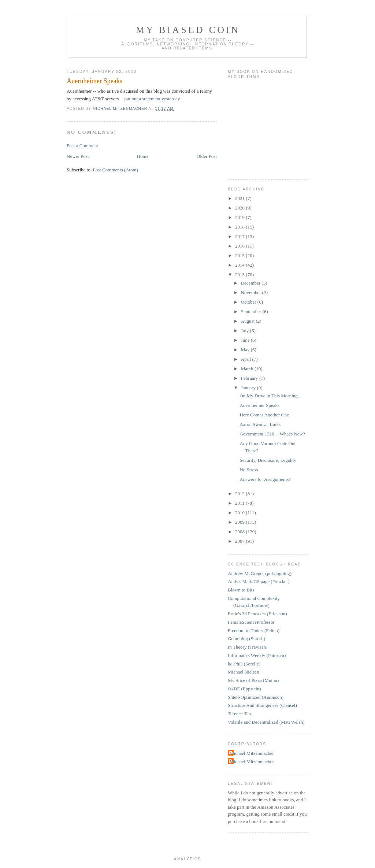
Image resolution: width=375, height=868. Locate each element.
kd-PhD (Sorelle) (244, 664)
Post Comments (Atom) (116, 170)
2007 (240, 541)
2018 (240, 227)
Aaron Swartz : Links (260, 424)
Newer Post (78, 156)
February (250, 378)
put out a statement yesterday (152, 99)
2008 (240, 532)
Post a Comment (82, 146)
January (249, 388)
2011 (240, 503)
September (252, 311)
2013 (240, 275)
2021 (240, 198)
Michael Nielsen (244, 672)
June (246, 340)
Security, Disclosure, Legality (268, 460)
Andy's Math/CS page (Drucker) (259, 581)
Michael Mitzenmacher (252, 753)
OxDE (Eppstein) (244, 689)
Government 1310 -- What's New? (272, 434)
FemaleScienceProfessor (251, 622)
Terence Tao (239, 714)
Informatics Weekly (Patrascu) (257, 655)
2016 (240, 246)
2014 (240, 265)
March (248, 369)
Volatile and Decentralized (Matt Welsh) (266, 722)
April (247, 359)
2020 (240, 208)
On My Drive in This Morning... (270, 396)
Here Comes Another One (264, 415)
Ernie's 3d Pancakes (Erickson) (257, 614)
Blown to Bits (241, 590)
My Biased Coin (188, 30)
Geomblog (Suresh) (246, 639)
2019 (240, 217)
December (251, 283)
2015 (240, 255)
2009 (240, 522)
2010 (240, 513)
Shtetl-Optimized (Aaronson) (256, 697)
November (252, 292)
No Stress (249, 470)
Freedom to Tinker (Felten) (254, 630)
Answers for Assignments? (265, 479)
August (248, 321)
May (246, 350)
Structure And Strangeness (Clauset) (262, 705)
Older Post (207, 156)
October (249, 302)
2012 (240, 494)
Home (143, 156)
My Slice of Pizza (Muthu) (253, 680)
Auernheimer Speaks (259, 405)
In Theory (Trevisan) (248, 647)
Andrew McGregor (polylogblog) (260, 573)
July (246, 331)
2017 (240, 236)
